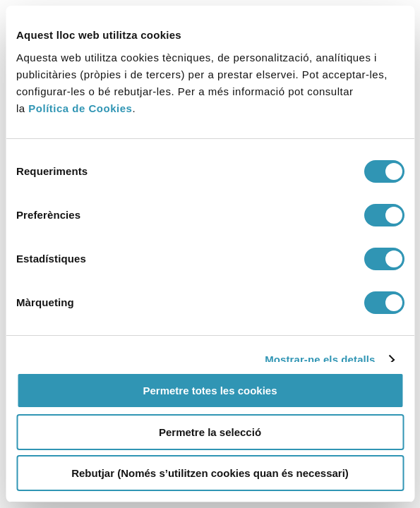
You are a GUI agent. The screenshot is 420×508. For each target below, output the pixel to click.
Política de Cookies (80, 108)
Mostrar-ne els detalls (320, 359)
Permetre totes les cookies (210, 391)
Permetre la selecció (210, 432)
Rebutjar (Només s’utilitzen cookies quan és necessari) (210, 473)
